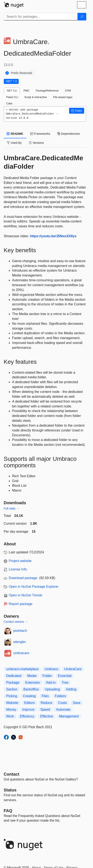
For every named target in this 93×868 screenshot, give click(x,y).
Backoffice (31, 689)
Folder (47, 676)
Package (13, 683)
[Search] (82, 17)
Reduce (46, 703)
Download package (23, 578)
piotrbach (20, 631)
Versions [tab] (36, 143)
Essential (65, 676)
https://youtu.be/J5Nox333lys (53, 236)
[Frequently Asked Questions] (8, 811)
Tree (65, 683)
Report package (21, 604)
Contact (12, 774)
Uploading (52, 689)
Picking (12, 696)
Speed (45, 710)
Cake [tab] (9, 103)
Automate (63, 710)
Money (11, 710)
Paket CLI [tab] (12, 97)
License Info (18, 569)
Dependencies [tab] (69, 134)
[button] (77, 111)
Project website (20, 561)
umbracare (21, 653)
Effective (47, 716)
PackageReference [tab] (47, 91)
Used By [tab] (14, 143)
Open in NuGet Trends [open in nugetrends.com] (26, 595)
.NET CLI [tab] (12, 91)
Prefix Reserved (22, 73)
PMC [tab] (26, 91)
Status (10, 790)
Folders (60, 696)
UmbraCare (73, 669)
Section (12, 689)
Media (32, 676)
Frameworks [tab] (40, 134)
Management (69, 716)
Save (77, 703)
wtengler (20, 642)
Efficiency (27, 716)
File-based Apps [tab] (63, 97)
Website (12, 703)
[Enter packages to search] (41, 17)
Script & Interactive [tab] (36, 97)
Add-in (51, 683)
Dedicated (14, 676)
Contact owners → (16, 622)
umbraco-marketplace (23, 669)
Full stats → (12, 508)
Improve (28, 710)
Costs (62, 703)
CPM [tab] (68, 91)
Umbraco (52, 669)
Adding (71, 689)
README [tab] (15, 134)
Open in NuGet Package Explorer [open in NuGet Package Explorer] (34, 587)
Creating (29, 696)
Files (45, 696)
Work (10, 716)
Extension (33, 683)
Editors (29, 703)
